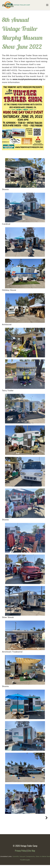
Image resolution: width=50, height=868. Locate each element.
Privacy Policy (21, 851)
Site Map (31, 851)
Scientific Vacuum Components (24, 856)
